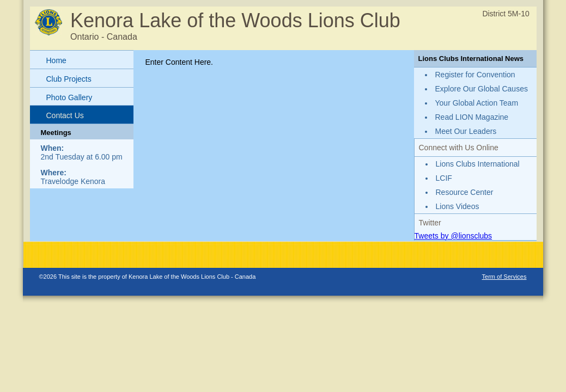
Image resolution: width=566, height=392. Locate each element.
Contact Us (65, 115)
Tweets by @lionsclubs (454, 236)
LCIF (444, 178)
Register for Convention (475, 75)
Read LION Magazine (472, 117)
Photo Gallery (69, 97)
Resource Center (465, 192)
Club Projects (69, 79)
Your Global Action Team (477, 103)
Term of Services (504, 277)
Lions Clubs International (478, 164)
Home (56, 60)
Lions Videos (458, 206)
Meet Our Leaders (466, 131)
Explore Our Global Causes (482, 89)
